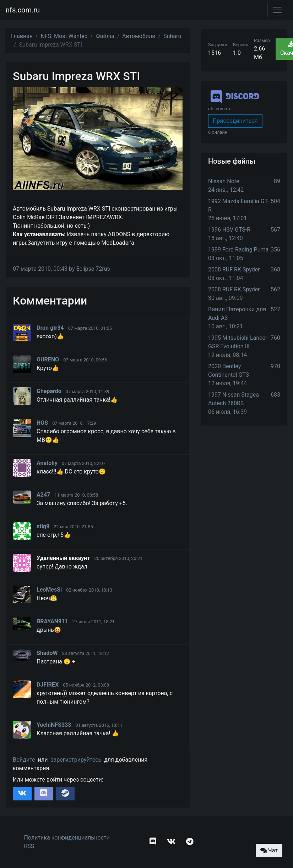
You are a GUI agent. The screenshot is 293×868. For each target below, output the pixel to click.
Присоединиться (235, 121)
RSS (29, 846)
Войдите (24, 760)
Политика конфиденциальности (67, 838)
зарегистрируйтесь (76, 760)
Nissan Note (224, 181)
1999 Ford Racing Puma (238, 250)
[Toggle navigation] (277, 10)
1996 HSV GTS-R (229, 230)
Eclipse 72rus (93, 269)
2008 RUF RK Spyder (234, 269)
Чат (269, 850)
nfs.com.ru (23, 10)
